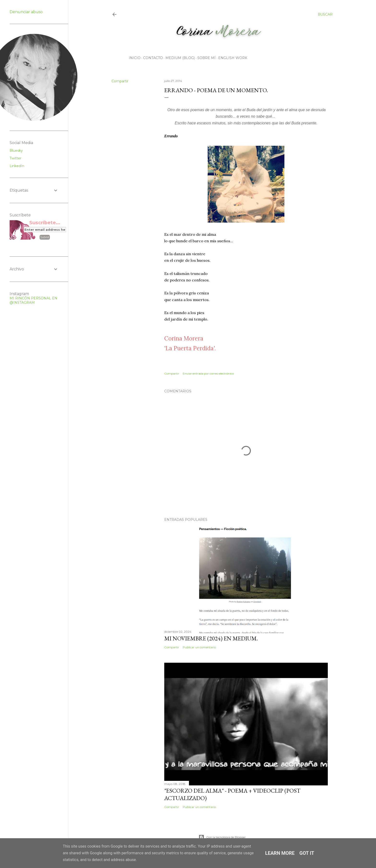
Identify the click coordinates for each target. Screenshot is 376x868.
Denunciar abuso (26, 12)
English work (233, 58)
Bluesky (16, 151)
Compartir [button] (120, 81)
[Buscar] (325, 14)
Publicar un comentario (199, 647)
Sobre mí (206, 58)
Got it (307, 853)
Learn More (280, 853)
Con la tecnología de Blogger (222, 837)
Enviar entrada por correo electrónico (208, 373)
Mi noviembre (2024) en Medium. (211, 638)
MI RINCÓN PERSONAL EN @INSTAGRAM (33, 300)
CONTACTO (153, 58)
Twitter (15, 158)
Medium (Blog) (180, 58)
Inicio (135, 58)
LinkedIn (17, 166)
